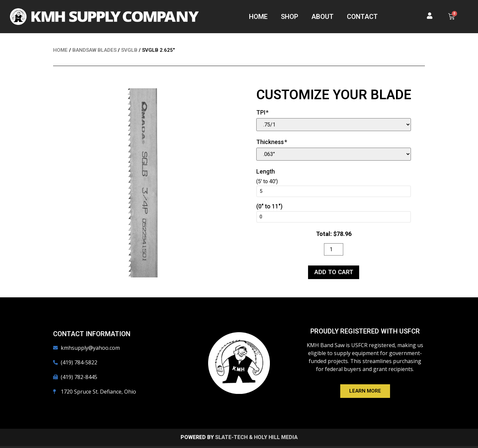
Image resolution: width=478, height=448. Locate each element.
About (322, 17)
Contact (362, 17)
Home (258, 17)
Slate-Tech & (234, 439)
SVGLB (129, 50)
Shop (289, 17)
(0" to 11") (269, 207)
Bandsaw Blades (94, 50)
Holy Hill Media (276, 439)
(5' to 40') (267, 182)
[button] (365, 393)
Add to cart (334, 274)
